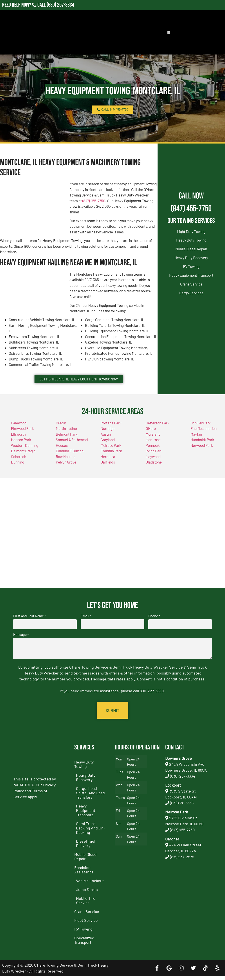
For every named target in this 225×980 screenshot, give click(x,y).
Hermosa (108, 464)
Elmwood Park (22, 436)
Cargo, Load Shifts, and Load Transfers (90, 796)
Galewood (19, 430)
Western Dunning (25, 452)
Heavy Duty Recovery (191, 258)
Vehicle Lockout (90, 884)
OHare (151, 436)
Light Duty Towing (191, 231)
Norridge (108, 436)
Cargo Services (191, 293)
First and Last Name (29, 623)
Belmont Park (67, 441)
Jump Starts (87, 893)
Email (86, 623)
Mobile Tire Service (86, 904)
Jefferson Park (158, 430)
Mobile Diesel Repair (191, 249)
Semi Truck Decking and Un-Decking (91, 832)
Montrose (153, 447)
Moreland (153, 441)
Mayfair (196, 441)
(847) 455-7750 (94, 201)
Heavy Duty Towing (191, 240)
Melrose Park (111, 452)
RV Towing (191, 266)
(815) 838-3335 (182, 807)
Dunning (18, 469)
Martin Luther (67, 436)
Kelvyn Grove (66, 469)
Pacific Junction (204, 436)
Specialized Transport (84, 944)
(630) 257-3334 (183, 780)
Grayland (108, 447)
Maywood (153, 464)
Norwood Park (202, 452)
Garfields (108, 469)
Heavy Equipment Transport (191, 275)
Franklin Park (111, 458)
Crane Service (191, 284)
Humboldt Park (202, 447)
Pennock (153, 452)
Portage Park (111, 430)
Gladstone (154, 469)
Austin (106, 441)
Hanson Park (21, 447)
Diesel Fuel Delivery (86, 847)
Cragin (61, 430)
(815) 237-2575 (182, 860)
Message (21, 640)
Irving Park (154, 458)
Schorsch (19, 464)
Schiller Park (201, 430)
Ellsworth (18, 441)
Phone (154, 623)
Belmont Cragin (23, 458)
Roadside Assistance (84, 873)
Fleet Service (86, 924)
